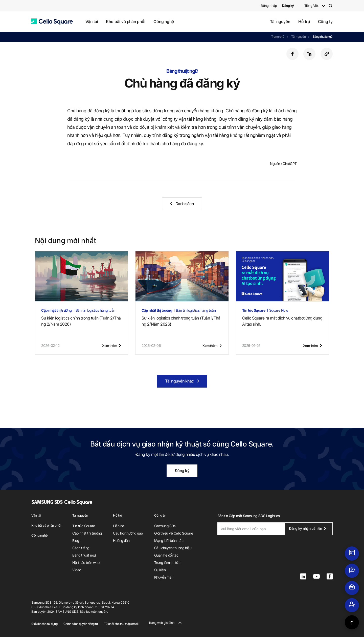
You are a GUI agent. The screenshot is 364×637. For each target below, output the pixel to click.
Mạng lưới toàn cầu (169, 540)
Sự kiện (160, 570)
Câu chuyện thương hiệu (173, 548)
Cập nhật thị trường (87, 533)
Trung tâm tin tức (167, 562)
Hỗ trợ (304, 22)
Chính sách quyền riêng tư (81, 624)
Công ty (325, 22)
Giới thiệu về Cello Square (174, 533)
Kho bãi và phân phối (126, 22)
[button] (52, 22)
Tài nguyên (280, 22)
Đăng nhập (269, 6)
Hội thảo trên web (86, 562)
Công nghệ (164, 22)
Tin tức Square (84, 526)
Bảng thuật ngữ (323, 37)
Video (77, 570)
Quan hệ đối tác (166, 555)
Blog (76, 540)
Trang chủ (278, 37)
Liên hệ (119, 526)
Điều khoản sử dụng (44, 624)
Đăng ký (182, 471)
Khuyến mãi (163, 577)
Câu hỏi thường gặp (128, 533)
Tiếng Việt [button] (311, 6)
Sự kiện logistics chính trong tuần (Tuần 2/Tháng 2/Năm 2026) (81, 321)
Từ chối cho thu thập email (121, 624)
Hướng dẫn (121, 540)
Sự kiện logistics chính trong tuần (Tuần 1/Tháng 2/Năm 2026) (181, 321)
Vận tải (92, 22)
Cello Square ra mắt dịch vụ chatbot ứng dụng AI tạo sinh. (282, 321)
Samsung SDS (165, 526)
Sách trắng (81, 548)
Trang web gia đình (162, 623)
